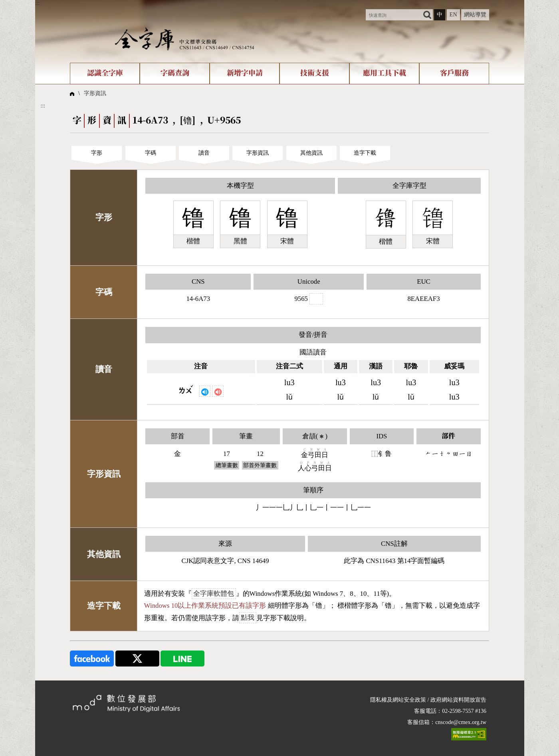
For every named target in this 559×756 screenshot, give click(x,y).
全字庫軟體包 (214, 594)
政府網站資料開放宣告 (458, 700)
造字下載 (365, 153)
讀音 (204, 153)
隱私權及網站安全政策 (398, 700)
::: (38, 3)
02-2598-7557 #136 (464, 711)
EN (453, 15)
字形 (97, 153)
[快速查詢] (394, 15)
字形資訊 (95, 93)
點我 (248, 618)
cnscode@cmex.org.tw (461, 722)
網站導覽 (475, 15)
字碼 (151, 153)
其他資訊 (311, 153)
